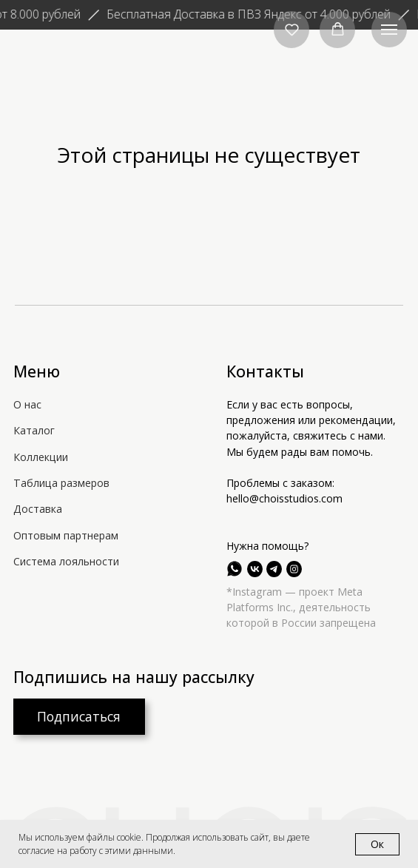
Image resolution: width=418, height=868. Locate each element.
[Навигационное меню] (389, 30)
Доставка (38, 509)
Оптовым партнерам (66, 535)
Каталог (34, 430)
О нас (27, 404)
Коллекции (41, 457)
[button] (292, 29)
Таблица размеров (61, 483)
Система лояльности (66, 561)
